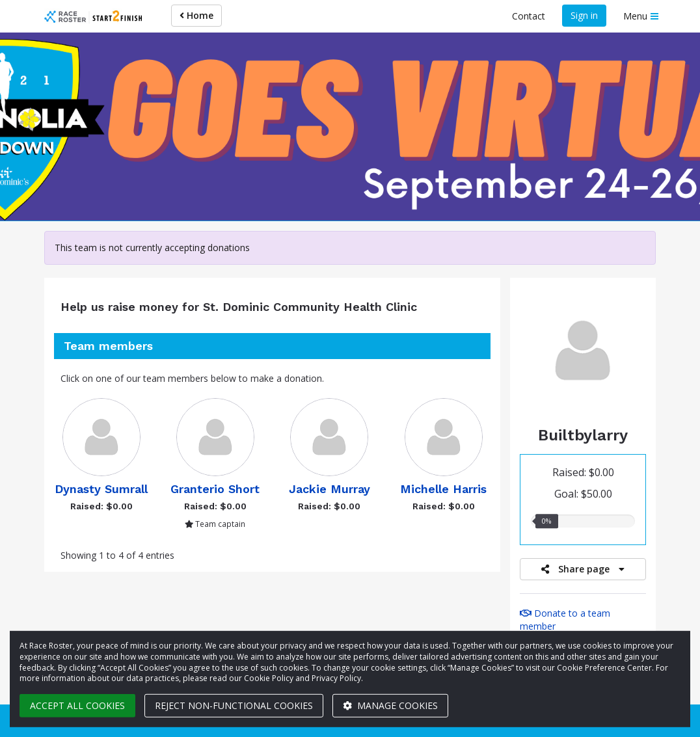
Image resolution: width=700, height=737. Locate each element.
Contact (529, 16)
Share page (583, 569)
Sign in (584, 15)
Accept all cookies (77, 705)
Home (196, 15)
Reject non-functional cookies (234, 705)
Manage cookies (390, 705)
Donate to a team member (565, 620)
